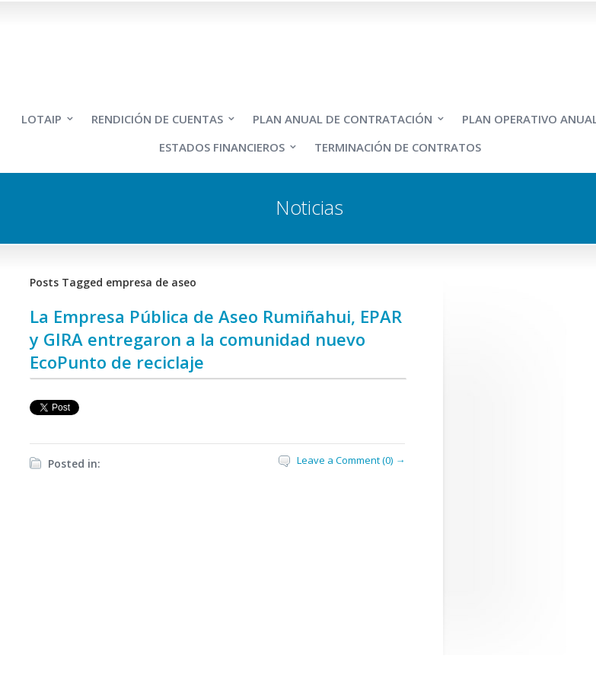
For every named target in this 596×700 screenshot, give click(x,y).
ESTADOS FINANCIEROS (222, 147)
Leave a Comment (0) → (351, 460)
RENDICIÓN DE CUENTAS (157, 119)
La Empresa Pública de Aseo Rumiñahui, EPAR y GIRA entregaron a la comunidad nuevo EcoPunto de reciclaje (216, 339)
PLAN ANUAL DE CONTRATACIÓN (343, 119)
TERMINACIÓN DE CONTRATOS (398, 147)
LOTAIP (41, 119)
